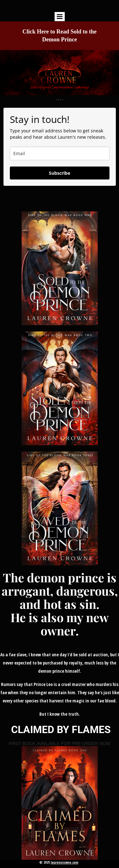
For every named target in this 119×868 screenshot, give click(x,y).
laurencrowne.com (65, 862)
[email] (60, 153)
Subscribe (60, 173)
